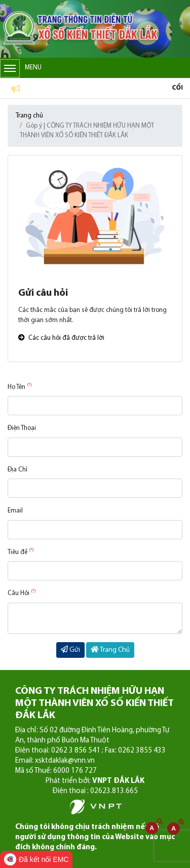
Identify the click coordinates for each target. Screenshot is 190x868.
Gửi (70, 650)
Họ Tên (20, 387)
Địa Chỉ (17, 470)
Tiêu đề (21, 552)
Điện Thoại (22, 428)
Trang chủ (29, 116)
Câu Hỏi (22, 593)
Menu (21, 68)
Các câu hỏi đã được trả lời (61, 338)
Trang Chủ (110, 650)
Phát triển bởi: (95, 781)
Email (15, 511)
